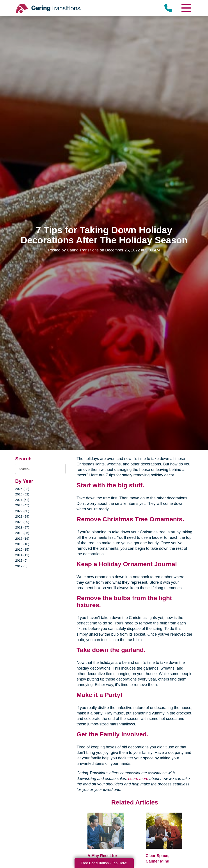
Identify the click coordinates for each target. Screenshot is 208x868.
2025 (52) (22, 494)
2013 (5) (21, 560)
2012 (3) (21, 566)
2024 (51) (22, 500)
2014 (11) (22, 555)
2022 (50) (22, 511)
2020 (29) (22, 522)
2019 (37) (22, 527)
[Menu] (186, 8)
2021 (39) (22, 516)
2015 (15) (22, 549)
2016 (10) (22, 544)
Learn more (138, 779)
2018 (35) (22, 533)
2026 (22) (22, 489)
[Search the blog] (40, 469)
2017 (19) (22, 538)
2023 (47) (22, 505)
